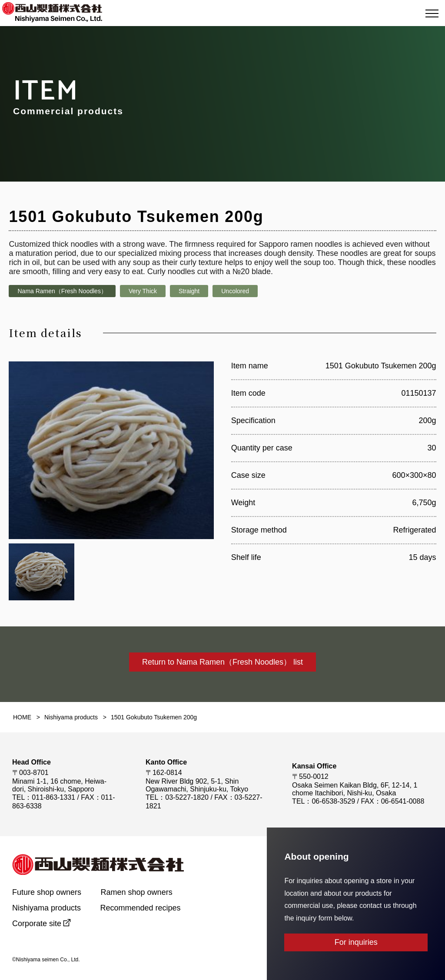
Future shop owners (47, 892)
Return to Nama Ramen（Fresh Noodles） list (222, 662)
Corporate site (37, 924)
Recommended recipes (141, 908)
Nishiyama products (46, 908)
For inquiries (356, 942)
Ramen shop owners (137, 892)
